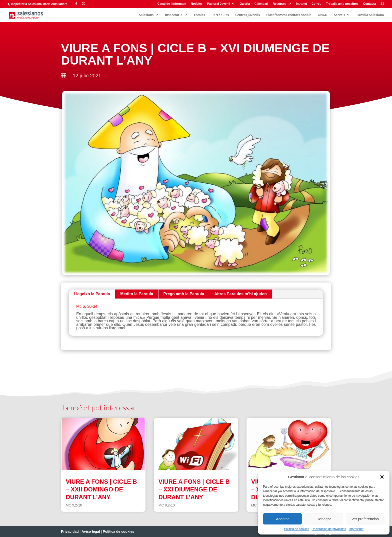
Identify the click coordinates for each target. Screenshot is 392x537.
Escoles (199, 15)
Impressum (356, 529)
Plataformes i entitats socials (289, 15)
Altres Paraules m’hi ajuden (240, 294)
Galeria (245, 4)
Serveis (339, 15)
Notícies (197, 4)
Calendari (261, 4)
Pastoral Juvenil (218, 4)
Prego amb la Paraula (184, 294)
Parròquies (220, 15)
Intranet (301, 4)
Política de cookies (296, 529)
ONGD (323, 15)
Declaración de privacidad (329, 529)
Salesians (146, 15)
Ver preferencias (365, 519)
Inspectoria (174, 15)
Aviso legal (91, 531)
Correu (316, 4)
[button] (382, 477)
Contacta (369, 4)
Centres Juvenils (247, 15)
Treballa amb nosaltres (342, 4)
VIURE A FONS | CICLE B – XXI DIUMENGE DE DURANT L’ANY (194, 489)
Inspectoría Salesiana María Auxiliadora (39, 4)
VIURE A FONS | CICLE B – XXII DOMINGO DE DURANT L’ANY (101, 489)
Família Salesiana (370, 15)
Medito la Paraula (137, 294)
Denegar (324, 519)
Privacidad (70, 531)
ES (382, 4)
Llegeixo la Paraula (92, 294)
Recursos (280, 4)
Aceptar (282, 519)
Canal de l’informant (172, 4)
